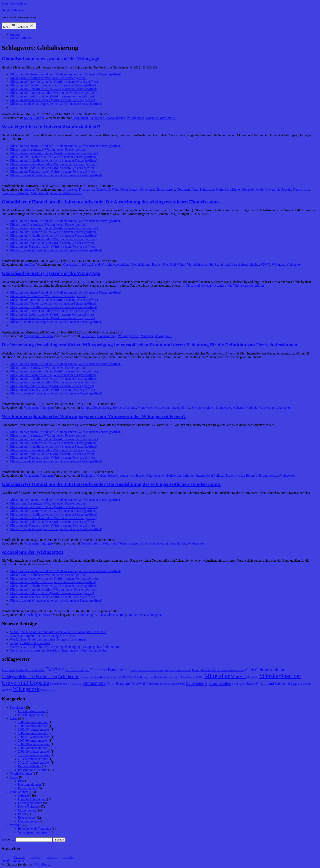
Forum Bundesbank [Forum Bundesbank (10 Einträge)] (204, 670)
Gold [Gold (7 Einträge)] (151, 677)
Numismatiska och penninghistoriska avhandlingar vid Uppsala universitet (58, 650)
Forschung (17, 707)
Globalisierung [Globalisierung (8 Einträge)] (141, 677)
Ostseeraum (163, 408)
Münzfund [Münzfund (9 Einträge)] (252, 677)
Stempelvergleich (203, 408)
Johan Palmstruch (203, 189)
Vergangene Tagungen (38, 336)
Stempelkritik (181, 408)
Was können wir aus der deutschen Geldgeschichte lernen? (48, 639)
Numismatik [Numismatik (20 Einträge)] (94, 683)
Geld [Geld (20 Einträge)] (250, 670)
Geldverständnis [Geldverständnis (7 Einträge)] (87, 677)
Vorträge (15, 825)
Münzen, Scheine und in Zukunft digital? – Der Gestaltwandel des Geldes (58, 632)
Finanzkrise (87, 189)
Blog (21, 781)
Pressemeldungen (29, 785)
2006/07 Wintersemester (34, 737)
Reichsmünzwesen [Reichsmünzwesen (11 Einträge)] (158, 684)
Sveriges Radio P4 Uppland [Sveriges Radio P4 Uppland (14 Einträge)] (253, 683)
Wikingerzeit (135, 118)
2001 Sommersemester (33, 722)
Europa (86, 408)
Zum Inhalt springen (15, 3)
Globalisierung (116, 118)
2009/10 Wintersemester (34, 751)
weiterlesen (225, 285)
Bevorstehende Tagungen (34, 829)
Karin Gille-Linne (228, 189)
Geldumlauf (80, 118)
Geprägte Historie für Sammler (30, 643)
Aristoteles (70, 189)
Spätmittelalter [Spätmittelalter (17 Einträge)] (218, 683)
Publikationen (19, 792)
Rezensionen (26, 818)
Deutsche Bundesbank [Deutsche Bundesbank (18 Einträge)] (110, 670)
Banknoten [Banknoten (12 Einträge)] (38, 670)
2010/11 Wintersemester (34, 755)
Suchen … (8, 839)
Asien (101, 615)
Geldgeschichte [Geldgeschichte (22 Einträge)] (270, 670)
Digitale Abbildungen (32, 799)
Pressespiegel (27, 788)
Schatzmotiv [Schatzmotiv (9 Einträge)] (178, 684)
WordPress (42, 864)
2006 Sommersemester (33, 733)
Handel (157, 264)
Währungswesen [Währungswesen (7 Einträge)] (48, 690)
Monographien (28, 810)
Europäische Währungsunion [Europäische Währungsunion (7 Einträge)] (150, 671)
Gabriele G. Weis (107, 189)
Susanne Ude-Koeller (16, 193)
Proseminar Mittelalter (33, 770)
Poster (22, 814)
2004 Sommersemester (33, 726)
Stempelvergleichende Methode (237, 408)
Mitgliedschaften (21, 774)
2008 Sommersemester (33, 748)
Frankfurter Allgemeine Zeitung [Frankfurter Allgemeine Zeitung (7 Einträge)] (230, 671)
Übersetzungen (28, 821)
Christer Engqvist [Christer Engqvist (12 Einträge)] (77, 670)
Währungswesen (129, 336)
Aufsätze (29, 189)
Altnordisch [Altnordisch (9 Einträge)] (8, 670)
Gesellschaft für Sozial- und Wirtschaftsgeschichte (96, 264)
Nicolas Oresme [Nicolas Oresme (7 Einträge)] (75, 684)
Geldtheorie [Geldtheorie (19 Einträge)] (68, 676)
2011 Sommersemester (33, 759)
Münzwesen (146, 408)
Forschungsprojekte (31, 715)
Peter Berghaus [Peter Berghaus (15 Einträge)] (119, 683)
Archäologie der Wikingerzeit (32, 552)
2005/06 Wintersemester (34, 729)
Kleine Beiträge (34, 118)
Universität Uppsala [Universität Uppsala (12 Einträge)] (288, 684)
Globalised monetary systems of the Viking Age (51, 273)
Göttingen (183, 189)
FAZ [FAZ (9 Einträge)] (166, 670)
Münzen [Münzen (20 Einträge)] (238, 676)
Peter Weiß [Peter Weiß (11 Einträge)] (139, 684)
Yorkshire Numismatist (160, 118)
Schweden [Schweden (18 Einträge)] (195, 683)
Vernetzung (266, 408)
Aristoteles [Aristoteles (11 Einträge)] (23, 670)
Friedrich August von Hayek (126, 475)
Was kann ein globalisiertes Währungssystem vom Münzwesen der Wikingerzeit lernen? (94, 416)
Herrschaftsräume (124, 408)
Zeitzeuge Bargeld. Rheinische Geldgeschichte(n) (42, 636)
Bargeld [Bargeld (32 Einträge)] (55, 669)
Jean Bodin (247, 475)
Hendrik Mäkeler (13, 10)
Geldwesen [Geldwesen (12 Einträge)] (125, 677)
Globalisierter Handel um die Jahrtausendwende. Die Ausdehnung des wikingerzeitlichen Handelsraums (111, 202)
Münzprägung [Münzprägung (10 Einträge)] (59, 684)
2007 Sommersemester (33, 740)
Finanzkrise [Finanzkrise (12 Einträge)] (183, 670)
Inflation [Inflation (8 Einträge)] (176, 677)
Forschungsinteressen (38, 615)
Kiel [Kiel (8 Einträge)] (201, 677)
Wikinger (278, 264)
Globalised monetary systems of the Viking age (50, 59)
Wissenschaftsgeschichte (66, 193)
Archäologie (88, 615)
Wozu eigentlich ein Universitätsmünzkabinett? (51, 127)
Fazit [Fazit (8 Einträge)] (172, 670)
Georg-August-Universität (137, 189)
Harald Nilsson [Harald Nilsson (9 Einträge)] (162, 677)
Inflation (189, 475)
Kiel (166, 264)
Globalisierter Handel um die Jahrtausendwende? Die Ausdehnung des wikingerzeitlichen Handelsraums (111, 484)
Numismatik (301, 189)
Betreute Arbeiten (29, 766)
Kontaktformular (21, 38)
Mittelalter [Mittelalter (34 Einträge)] (217, 676)
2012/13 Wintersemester (34, 763)
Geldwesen (97, 118)
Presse (14, 777)
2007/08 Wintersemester (34, 744)
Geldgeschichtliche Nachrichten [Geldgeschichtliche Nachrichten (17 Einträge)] (29, 677)
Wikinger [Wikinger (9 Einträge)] (7, 690)
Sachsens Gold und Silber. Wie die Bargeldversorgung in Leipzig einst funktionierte (65, 647)
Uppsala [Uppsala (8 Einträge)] (307, 684)
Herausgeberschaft (30, 803)
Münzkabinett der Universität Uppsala (266, 189)
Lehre (14, 718)
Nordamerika (136, 615)
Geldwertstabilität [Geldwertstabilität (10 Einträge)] (106, 677)
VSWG (265, 264)
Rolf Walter (178, 264)
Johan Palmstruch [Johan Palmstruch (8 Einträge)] (190, 677)
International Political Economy (217, 475)
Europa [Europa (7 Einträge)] (134, 671)
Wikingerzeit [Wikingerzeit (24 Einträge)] (26, 689)
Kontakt (15, 34)
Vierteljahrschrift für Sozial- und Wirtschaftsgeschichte (223, 264)
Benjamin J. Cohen (93, 475)
